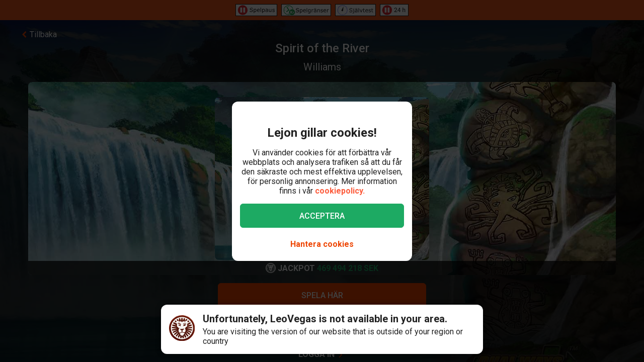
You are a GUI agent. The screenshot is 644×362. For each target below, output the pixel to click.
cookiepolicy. (340, 191)
